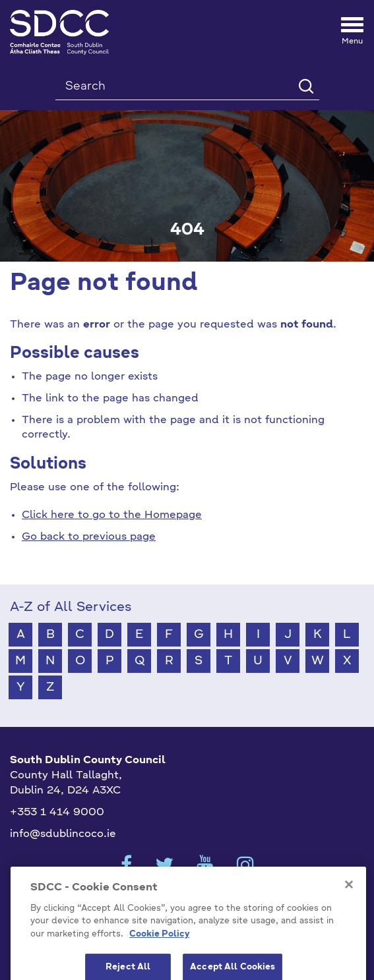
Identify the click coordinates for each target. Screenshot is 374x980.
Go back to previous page (89, 537)
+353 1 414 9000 (57, 813)
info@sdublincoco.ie (63, 834)
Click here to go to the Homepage (112, 515)
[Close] (349, 906)
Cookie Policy (159, 956)
